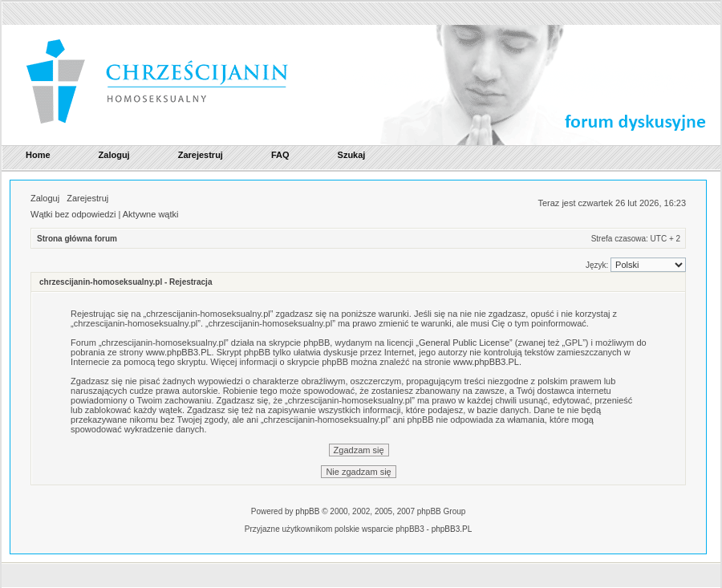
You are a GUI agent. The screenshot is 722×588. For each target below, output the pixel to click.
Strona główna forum (77, 239)
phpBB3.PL (452, 529)
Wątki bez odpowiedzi (73, 214)
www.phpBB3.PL (179, 352)
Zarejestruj (87, 198)
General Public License (464, 343)
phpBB (307, 511)
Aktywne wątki (151, 214)
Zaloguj (45, 198)
